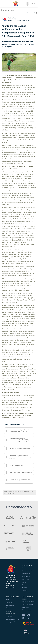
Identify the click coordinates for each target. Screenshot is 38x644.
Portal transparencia (28, 571)
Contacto (25, 590)
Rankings (9, 602)
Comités (24, 568)
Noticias (24, 588)
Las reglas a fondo (12, 622)
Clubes (24, 582)
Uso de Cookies (27, 610)
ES (32, 4)
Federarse (9, 616)
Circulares (25, 585)
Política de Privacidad (28, 602)
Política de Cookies (28, 604)
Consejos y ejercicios (13, 619)
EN (35, 4)
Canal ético (25, 579)
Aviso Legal (25, 607)
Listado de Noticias (8, 10)
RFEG (8, 599)
